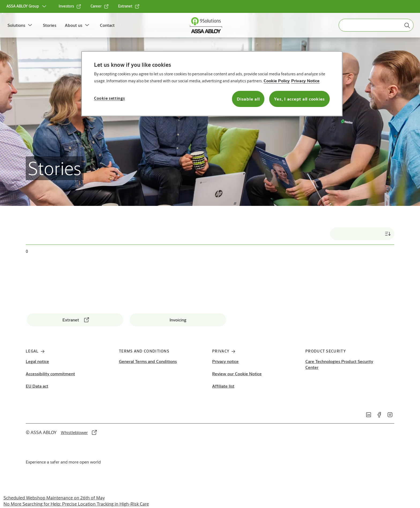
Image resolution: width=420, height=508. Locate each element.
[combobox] (376, 25)
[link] (70, 6)
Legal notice (37, 361)
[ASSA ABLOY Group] (27, 6)
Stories (50, 25)
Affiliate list (223, 386)
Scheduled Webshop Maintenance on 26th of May (54, 498)
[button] (30, 25)
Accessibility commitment (50, 374)
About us (74, 25)
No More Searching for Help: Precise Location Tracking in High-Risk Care (76, 504)
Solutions (16, 25)
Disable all (248, 99)
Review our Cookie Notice (237, 374)
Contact (107, 25)
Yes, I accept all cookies (299, 99)
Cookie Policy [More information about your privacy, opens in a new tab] (277, 81)
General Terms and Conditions (148, 361)
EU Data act (37, 386)
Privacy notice (225, 361)
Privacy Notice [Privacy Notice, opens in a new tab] (305, 81)
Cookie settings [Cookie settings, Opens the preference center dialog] (110, 98)
